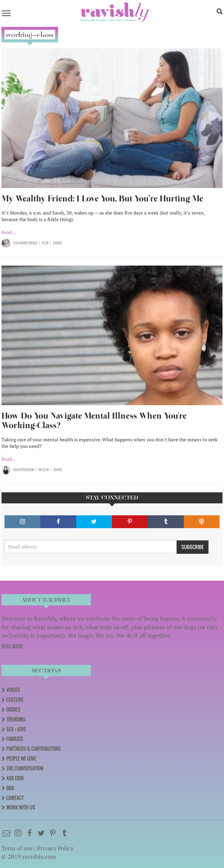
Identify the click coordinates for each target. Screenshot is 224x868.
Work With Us (21, 807)
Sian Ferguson (24, 470)
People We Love (21, 758)
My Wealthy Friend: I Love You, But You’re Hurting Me (102, 199)
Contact (15, 798)
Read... (8, 232)
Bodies (13, 710)
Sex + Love (16, 729)
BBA (10, 788)
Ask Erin (15, 778)
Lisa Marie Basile (25, 243)
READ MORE (12, 646)
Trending (16, 719)
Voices (13, 690)
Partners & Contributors (34, 749)
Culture (15, 700)
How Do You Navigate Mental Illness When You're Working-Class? (94, 421)
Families (15, 739)
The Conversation (25, 768)
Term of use (17, 848)
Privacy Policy (55, 848)
